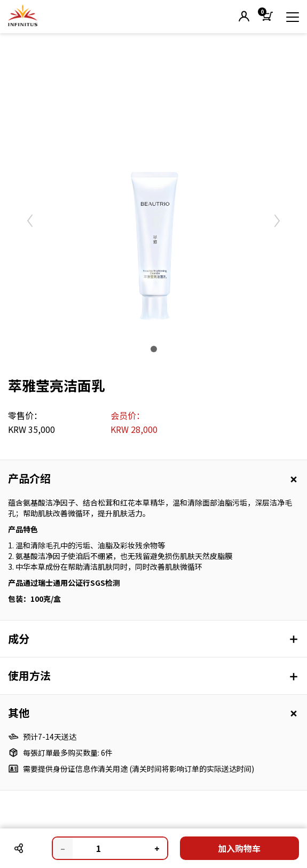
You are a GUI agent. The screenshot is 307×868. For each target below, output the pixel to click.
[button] (244, 17)
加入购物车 (239, 848)
